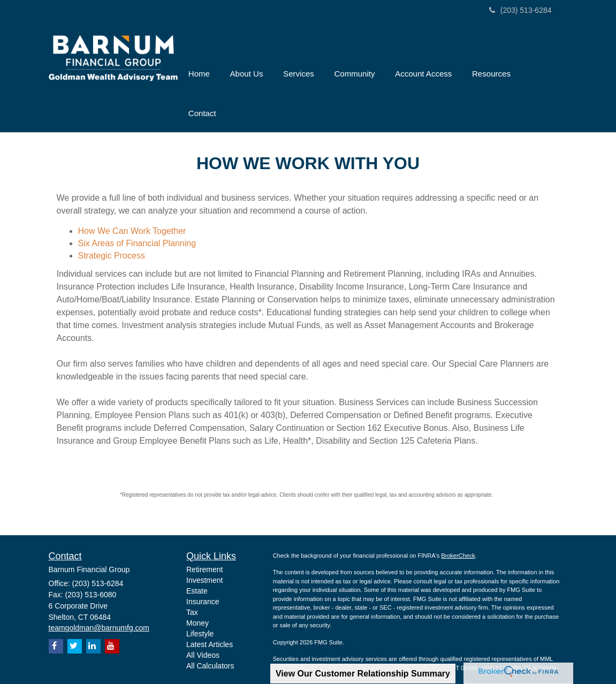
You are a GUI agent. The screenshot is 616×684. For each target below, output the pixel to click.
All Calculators (210, 634)
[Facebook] (56, 614)
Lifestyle (200, 602)
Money (197, 591)
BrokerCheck (458, 523)
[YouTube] (112, 614)
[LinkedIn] (93, 614)
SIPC (368, 635)
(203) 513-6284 (520, 10)
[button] (259, 60)
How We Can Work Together (132, 198)
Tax (192, 580)
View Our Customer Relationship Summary (363, 674)
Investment (204, 548)
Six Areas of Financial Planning (137, 211)
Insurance (203, 569)
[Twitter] (75, 614)
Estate (197, 559)
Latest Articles (210, 612)
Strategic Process (112, 223)
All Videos (203, 623)
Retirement (204, 537)
